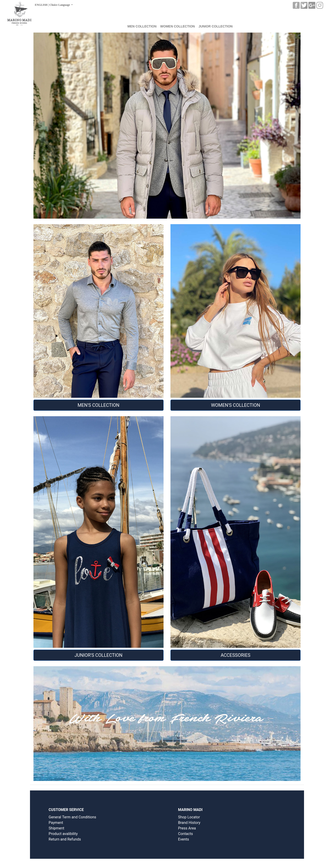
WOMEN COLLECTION (178, 26)
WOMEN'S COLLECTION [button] (236, 405)
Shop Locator (189, 817)
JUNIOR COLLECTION (216, 26)
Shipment (57, 828)
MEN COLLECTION (142, 26)
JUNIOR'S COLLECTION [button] (98, 655)
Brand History (189, 823)
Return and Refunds (65, 839)
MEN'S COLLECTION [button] (98, 405)
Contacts (185, 834)
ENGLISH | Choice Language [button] (53, 5)
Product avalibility (63, 834)
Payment (56, 823)
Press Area (187, 828)
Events (183, 839)
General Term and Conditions (72, 817)
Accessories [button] (236, 655)
